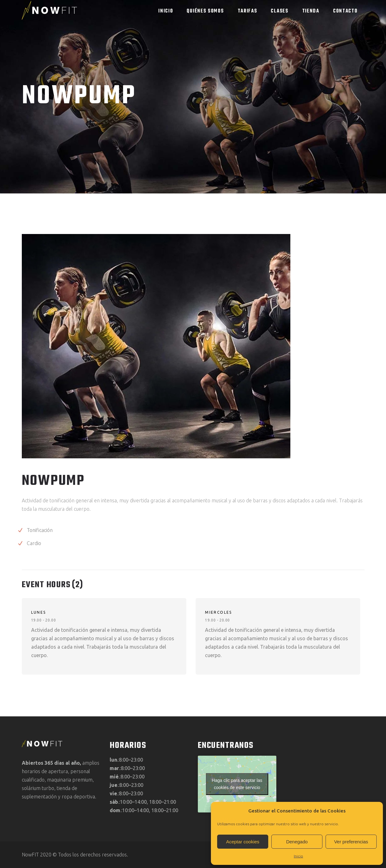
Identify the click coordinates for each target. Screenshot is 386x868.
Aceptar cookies (243, 842)
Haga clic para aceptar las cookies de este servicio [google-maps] (237, 784)
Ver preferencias (351, 842)
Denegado (297, 842)
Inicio (298, 856)
